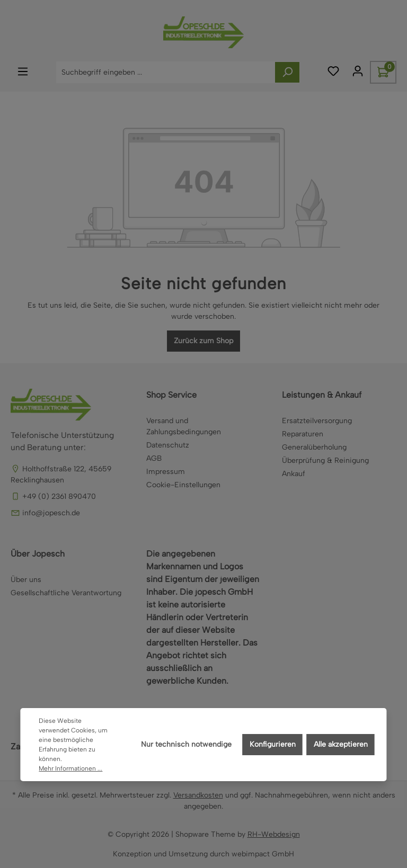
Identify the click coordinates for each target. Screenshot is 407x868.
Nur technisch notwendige (186, 744)
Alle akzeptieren (341, 744)
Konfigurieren (273, 744)
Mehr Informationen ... (70, 768)
